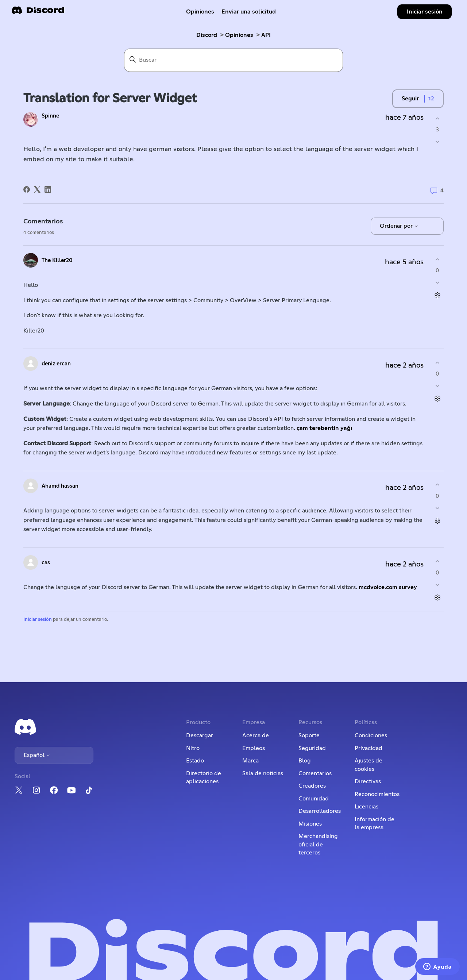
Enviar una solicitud (249, 12)
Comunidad (314, 799)
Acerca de (256, 735)
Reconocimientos (377, 794)
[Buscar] (233, 60)
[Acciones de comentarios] (437, 295)
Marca (250, 761)
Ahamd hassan (60, 486)
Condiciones (371, 735)
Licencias (366, 807)
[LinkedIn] (48, 189)
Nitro (193, 748)
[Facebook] (27, 189)
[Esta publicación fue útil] (437, 118)
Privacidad (368, 748)
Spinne (50, 116)
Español (37, 755)
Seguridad (312, 748)
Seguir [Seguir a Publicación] (410, 99)
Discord (207, 35)
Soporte (309, 735)
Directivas (368, 781)
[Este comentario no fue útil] (437, 283)
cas (46, 563)
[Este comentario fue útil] (437, 259)
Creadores (312, 786)
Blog (305, 761)
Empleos (254, 748)
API (266, 35)
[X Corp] (37, 189)
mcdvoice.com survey (388, 587)
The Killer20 (57, 260)
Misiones (310, 824)
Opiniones (200, 12)
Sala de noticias (263, 773)
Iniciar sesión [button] (425, 12)
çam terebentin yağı (325, 428)
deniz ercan (56, 364)
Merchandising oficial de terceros (318, 844)
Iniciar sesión (38, 620)
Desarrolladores (320, 811)
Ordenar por (399, 226)
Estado (195, 761)
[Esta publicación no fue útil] (437, 142)
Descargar (200, 735)
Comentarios (315, 773)
